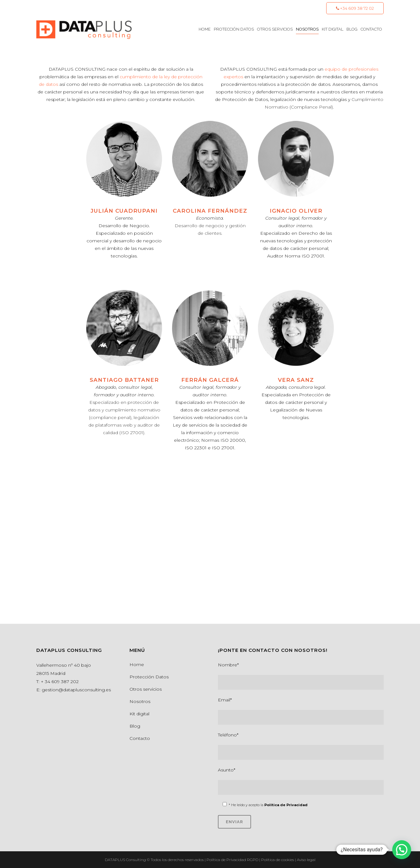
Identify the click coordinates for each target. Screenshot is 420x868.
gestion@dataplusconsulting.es (76, 690)
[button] (402, 850)
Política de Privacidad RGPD (233, 860)
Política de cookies (278, 860)
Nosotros (140, 701)
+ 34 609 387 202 (60, 682)
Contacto (140, 738)
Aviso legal (306, 860)
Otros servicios (146, 689)
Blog (135, 726)
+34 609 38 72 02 (355, 8)
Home (137, 664)
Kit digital (139, 714)
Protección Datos (149, 677)
